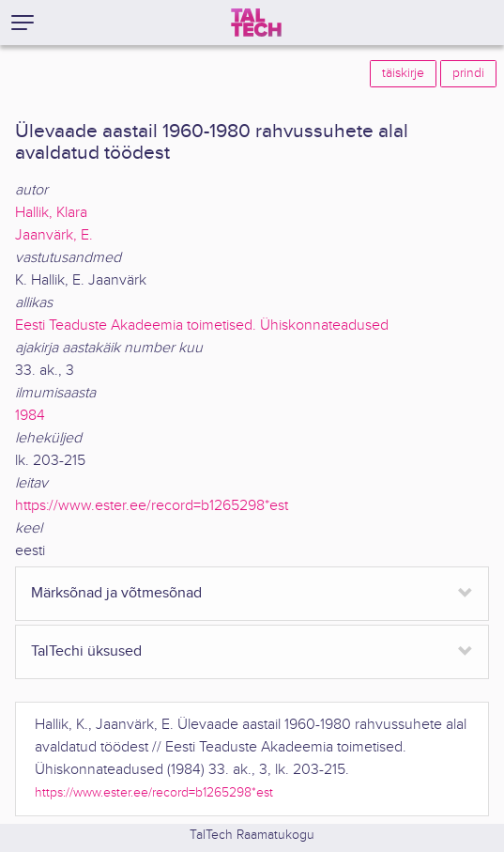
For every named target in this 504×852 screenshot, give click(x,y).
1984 (30, 416)
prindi (468, 73)
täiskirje (403, 73)
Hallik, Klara (51, 213)
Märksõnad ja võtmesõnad (116, 593)
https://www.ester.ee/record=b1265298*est (152, 506)
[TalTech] (256, 23)
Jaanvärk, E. (54, 235)
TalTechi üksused (86, 651)
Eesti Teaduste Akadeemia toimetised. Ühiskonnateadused (202, 325)
